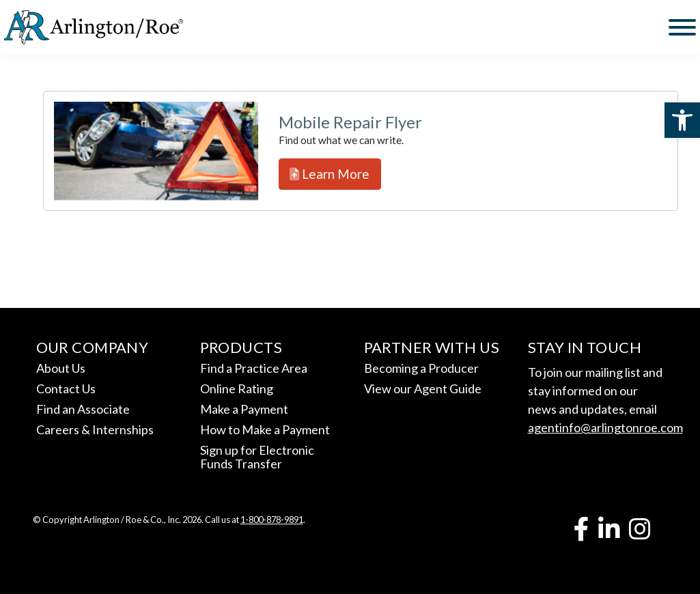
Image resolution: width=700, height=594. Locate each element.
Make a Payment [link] (244, 409)
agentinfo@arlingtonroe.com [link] (605, 427)
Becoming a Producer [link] (421, 368)
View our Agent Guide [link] (423, 388)
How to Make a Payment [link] (265, 429)
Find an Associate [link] (83, 409)
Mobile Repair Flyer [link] (350, 122)
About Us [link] (61, 368)
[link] (682, 120)
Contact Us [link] (66, 388)
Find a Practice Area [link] (254, 368)
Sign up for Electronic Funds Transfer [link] (257, 457)
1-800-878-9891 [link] (272, 520)
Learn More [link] (330, 174)
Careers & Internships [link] (95, 429)
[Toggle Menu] (682, 27)
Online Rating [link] (237, 388)
